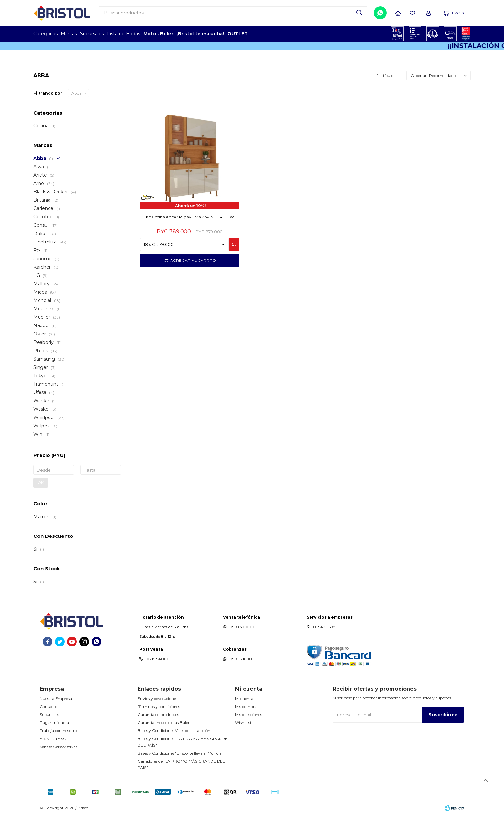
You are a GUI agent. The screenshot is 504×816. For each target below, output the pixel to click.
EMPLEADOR (415, 34)
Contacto (49, 706)
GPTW (466, 34)
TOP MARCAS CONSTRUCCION (433, 34)
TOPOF (397, 34)
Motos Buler (158, 34)
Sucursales (92, 34)
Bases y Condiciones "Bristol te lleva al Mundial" (181, 753)
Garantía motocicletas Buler (164, 723)
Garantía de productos (158, 715)
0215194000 (158, 659)
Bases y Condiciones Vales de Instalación (174, 731)
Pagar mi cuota (54, 723)
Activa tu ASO (53, 739)
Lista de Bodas (124, 34)
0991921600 (241, 659)
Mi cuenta (244, 698)
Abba (76, 93)
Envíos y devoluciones (157, 698)
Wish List (243, 723)
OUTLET (238, 34)
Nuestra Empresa (56, 698)
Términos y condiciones (159, 706)
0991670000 (242, 627)
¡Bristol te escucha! (200, 34)
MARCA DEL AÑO (450, 34)
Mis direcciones (248, 715)
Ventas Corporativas (59, 747)
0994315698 (324, 627)
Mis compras (247, 706)
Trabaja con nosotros (59, 731)
